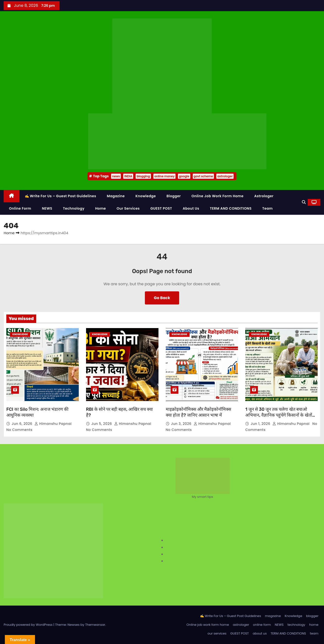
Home (9, 233)
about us (191, 208)
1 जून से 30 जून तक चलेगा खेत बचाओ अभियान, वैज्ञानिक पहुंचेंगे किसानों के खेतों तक (279, 415)
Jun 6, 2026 (22, 424)
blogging (143, 176)
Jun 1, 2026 (261, 424)
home (100, 208)
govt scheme (203, 176)
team (267, 208)
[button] (304, 202)
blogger (174, 196)
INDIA (128, 176)
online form (20, 208)
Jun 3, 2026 (182, 424)
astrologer (225, 176)
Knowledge (146, 196)
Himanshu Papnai (54, 424)
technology (74, 208)
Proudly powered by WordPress (29, 625)
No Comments (19, 430)
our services (128, 208)
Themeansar (95, 625)
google (184, 176)
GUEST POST (161, 208)
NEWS (47, 208)
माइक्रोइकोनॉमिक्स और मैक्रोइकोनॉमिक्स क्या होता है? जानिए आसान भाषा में (198, 412)
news (116, 176)
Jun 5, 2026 (102, 424)
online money (164, 176)
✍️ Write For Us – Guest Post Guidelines (61, 196)
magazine (116, 196)
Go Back (162, 298)
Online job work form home (218, 196)
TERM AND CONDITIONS (231, 208)
